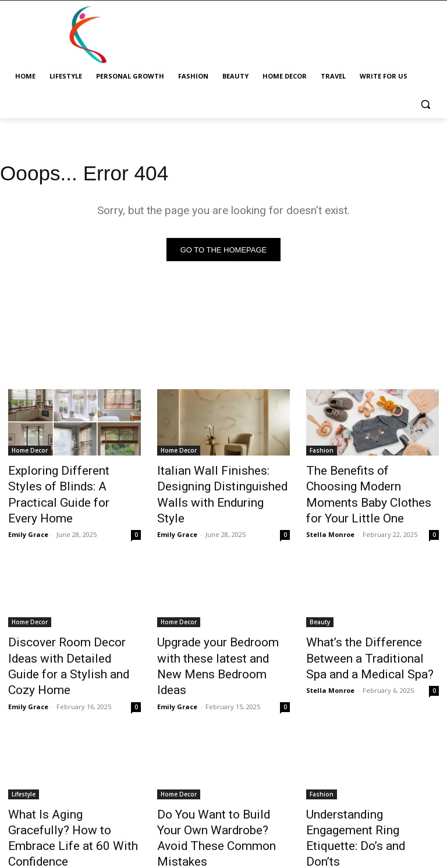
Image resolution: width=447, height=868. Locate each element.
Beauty (320, 599)
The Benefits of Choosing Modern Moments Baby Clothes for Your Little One (364, 485)
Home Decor (30, 453)
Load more (224, 831)
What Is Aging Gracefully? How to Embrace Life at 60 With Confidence (66, 778)
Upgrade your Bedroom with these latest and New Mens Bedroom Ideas (219, 631)
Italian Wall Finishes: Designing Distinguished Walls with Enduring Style (223, 485)
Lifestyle (24, 746)
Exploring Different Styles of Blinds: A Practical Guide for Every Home (70, 485)
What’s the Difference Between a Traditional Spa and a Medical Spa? (372, 631)
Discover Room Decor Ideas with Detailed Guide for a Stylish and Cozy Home (69, 631)
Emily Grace (28, 512)
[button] (425, 104)
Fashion (322, 453)
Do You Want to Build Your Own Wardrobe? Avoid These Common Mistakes (220, 778)
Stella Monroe (330, 512)
